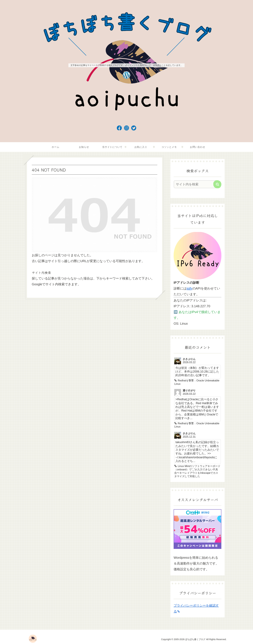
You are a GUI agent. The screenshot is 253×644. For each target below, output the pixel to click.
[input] (196, 184)
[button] (217, 184)
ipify (189, 288)
